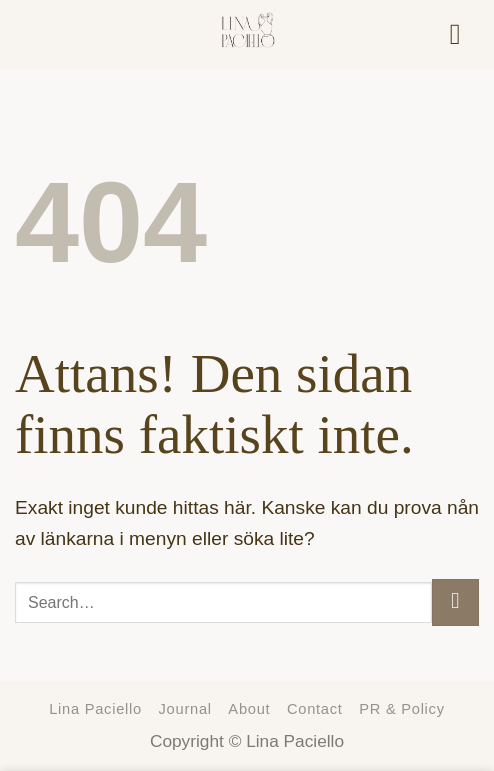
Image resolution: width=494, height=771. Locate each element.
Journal (185, 709)
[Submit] (455, 602)
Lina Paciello (95, 709)
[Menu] (464, 34)
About (249, 709)
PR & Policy (402, 709)
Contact (315, 709)
